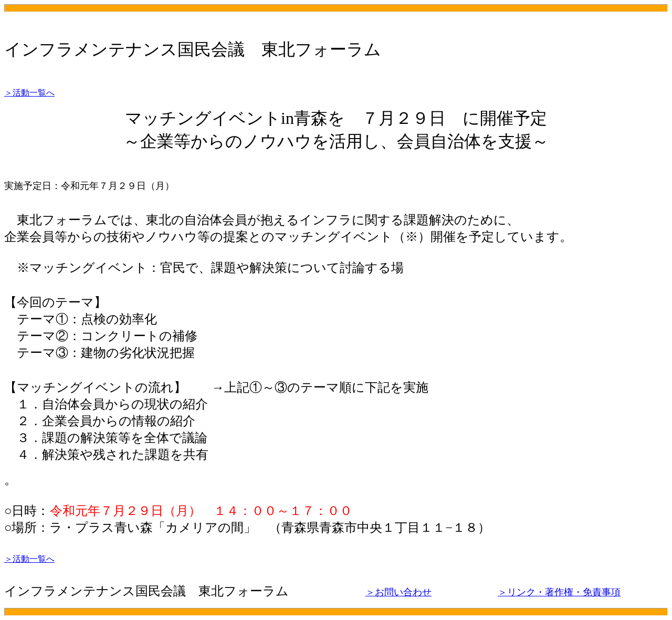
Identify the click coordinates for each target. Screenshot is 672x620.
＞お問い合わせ (398, 592)
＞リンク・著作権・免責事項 (559, 592)
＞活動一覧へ (29, 93)
